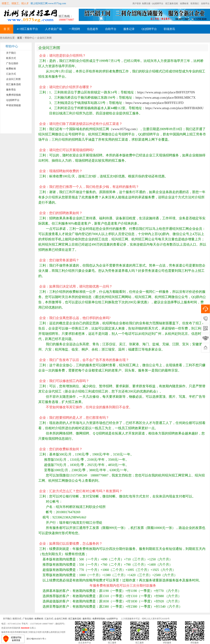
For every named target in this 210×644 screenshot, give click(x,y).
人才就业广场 (53, 29)
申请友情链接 (13, 105)
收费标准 (184, 3)
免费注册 (146, 3)
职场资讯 (169, 29)
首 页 (7, 29)
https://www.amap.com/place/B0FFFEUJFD (155, 103)
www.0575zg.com (124, 129)
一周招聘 (74, 29)
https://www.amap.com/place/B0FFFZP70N (166, 92)
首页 (20, 38)
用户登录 (137, 3)
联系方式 (11, 58)
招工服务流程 (172, 3)
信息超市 (93, 29)
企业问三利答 (13, 79)
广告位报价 (12, 63)
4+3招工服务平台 (27, 29)
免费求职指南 (13, 95)
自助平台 (205, 3)
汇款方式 (11, 74)
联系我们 (195, 3)
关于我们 (11, 53)
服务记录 (129, 29)
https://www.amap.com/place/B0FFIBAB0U (174, 108)
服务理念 (11, 90)
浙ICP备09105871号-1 (36, 639)
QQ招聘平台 (158, 3)
